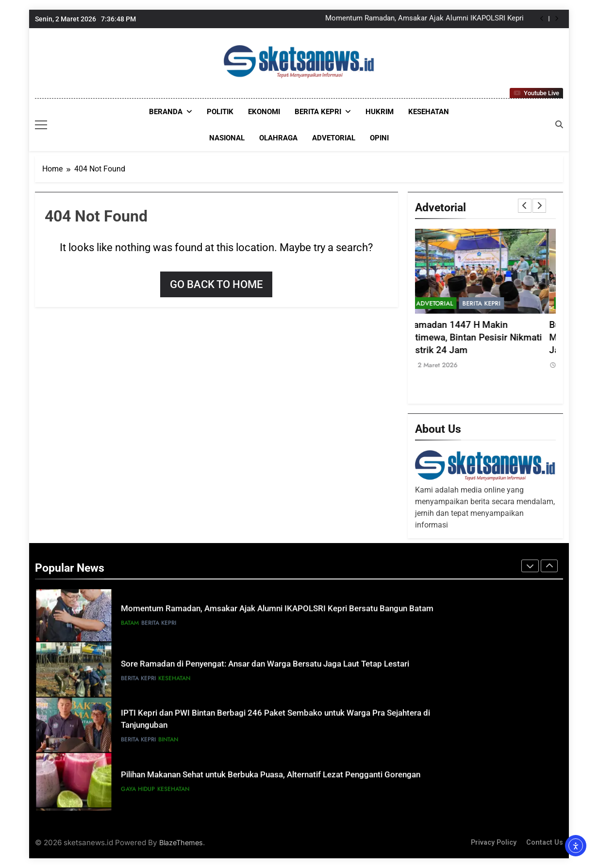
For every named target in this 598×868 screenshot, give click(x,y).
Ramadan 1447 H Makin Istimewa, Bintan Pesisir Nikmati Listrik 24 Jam (482, 338)
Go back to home (216, 284)
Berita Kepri (318, 112)
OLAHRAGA (278, 138)
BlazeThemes (181, 842)
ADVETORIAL (334, 138)
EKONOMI (264, 112)
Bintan (168, 742)
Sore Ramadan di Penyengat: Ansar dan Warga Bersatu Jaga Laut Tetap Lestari (265, 667)
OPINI (379, 138)
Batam (130, 626)
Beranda (166, 112)
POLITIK (220, 112)
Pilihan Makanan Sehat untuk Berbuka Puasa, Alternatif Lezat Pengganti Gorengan (271, 777)
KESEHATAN (429, 112)
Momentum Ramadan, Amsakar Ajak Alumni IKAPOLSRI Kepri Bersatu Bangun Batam (424, 19)
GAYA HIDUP (138, 792)
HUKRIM (380, 112)
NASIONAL (227, 138)
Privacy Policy (494, 842)
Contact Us (545, 842)
